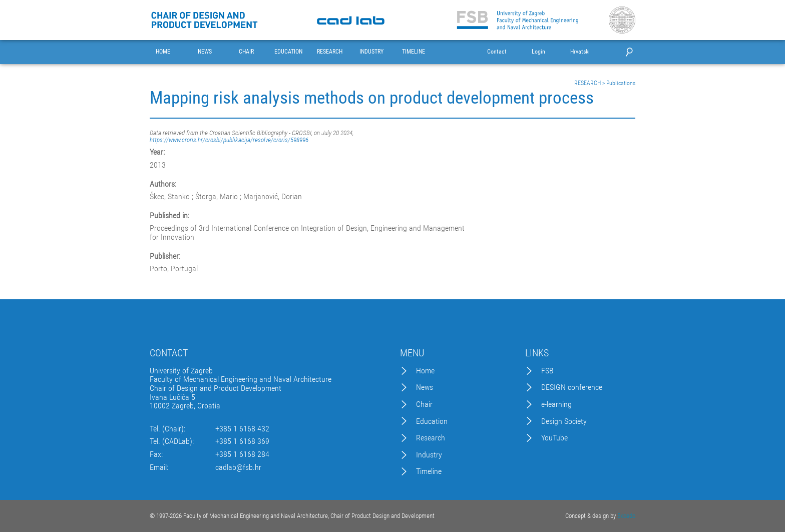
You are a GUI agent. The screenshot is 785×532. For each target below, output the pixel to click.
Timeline (429, 471)
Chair (424, 404)
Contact (497, 52)
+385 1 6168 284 (242, 454)
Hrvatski (580, 52)
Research (431, 438)
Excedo (626, 516)
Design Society (564, 421)
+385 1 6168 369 (242, 441)
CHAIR (246, 52)
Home (425, 371)
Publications (621, 83)
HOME (163, 52)
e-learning (556, 404)
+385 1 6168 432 (242, 429)
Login (538, 52)
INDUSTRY (371, 52)
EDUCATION (288, 52)
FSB (547, 371)
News (425, 387)
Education (432, 421)
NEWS (205, 52)
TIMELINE (414, 52)
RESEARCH (330, 52)
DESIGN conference (572, 387)
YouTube (554, 438)
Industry (429, 455)
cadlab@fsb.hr (238, 467)
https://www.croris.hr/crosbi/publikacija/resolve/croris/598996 (229, 140)
